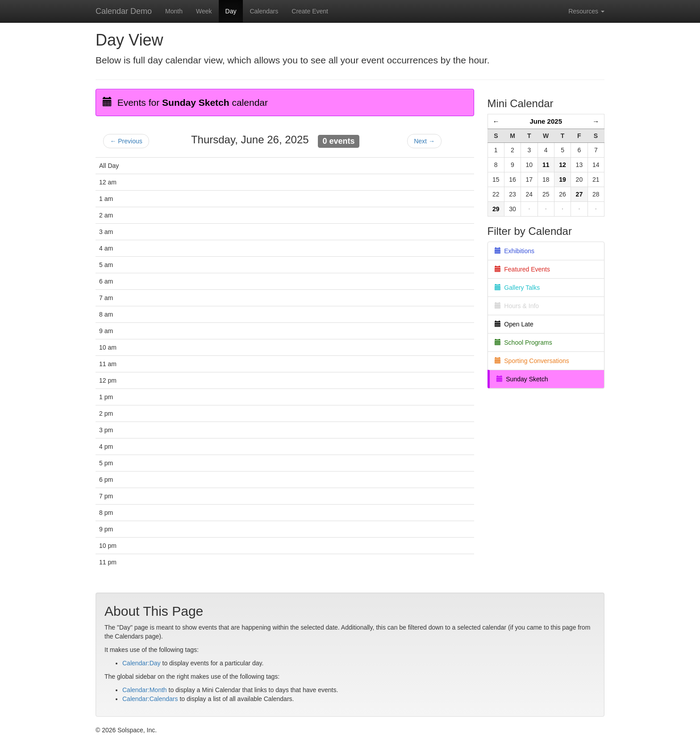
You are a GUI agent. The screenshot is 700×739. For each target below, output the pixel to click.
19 (562, 180)
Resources (586, 11)
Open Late (514, 324)
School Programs (523, 342)
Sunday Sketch (522, 379)
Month (174, 11)
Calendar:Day (142, 663)
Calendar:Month (145, 690)
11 (546, 165)
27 (579, 194)
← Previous (126, 141)
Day (231, 11)
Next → (424, 141)
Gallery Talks (517, 288)
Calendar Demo (124, 11)
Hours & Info (517, 306)
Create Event (310, 11)
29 (496, 209)
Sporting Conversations (532, 361)
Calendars (264, 11)
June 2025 (546, 121)
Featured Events (523, 269)
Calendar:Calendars (150, 699)
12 (562, 165)
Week (204, 11)
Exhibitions (515, 251)
